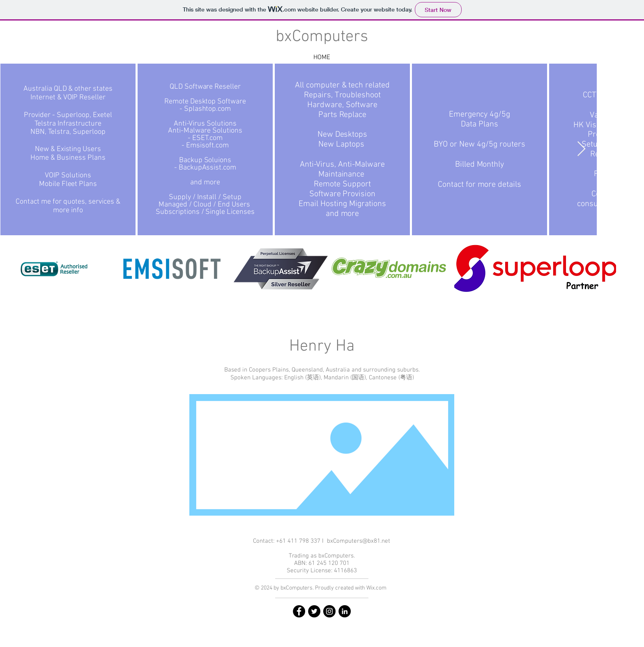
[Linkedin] (345, 611)
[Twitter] (314, 611)
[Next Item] (581, 149)
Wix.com (376, 588)
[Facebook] (299, 611)
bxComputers (322, 37)
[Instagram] (329, 611)
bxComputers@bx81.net (359, 541)
